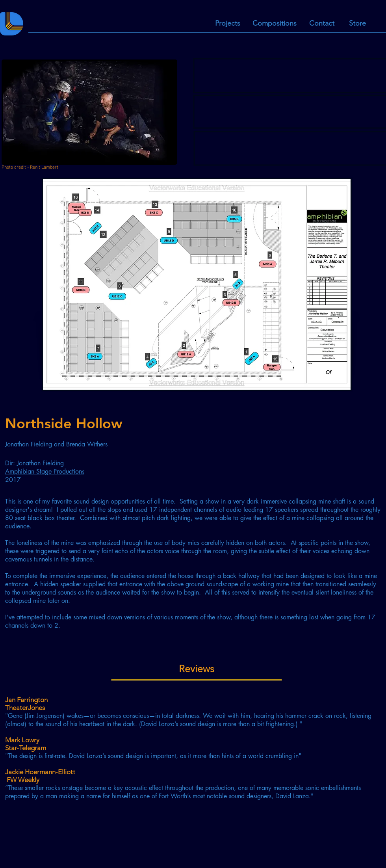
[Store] (357, 24)
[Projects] (227, 24)
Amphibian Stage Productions (45, 471)
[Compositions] (275, 24)
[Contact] (322, 24)
